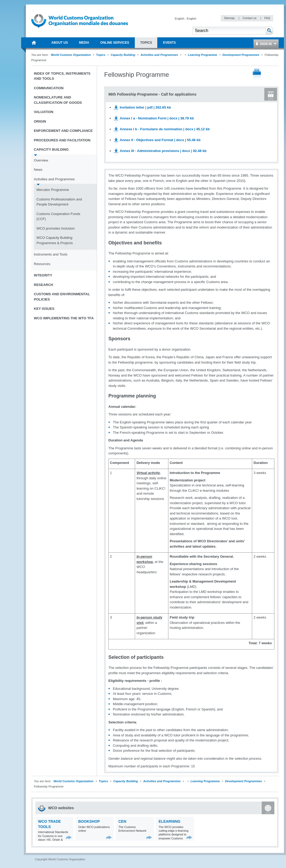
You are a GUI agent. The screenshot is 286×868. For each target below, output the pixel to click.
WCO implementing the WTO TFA (64, 318)
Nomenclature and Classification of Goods (58, 100)
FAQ (267, 18)
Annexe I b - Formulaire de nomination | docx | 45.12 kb (165, 129)
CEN (122, 821)
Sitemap (230, 18)
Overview (41, 160)
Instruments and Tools (51, 254)
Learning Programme (203, 55)
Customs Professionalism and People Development (59, 202)
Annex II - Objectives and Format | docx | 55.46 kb (160, 140)
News (38, 170)
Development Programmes (241, 55)
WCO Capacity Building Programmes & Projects (55, 240)
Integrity (43, 275)
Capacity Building (123, 55)
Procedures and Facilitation (62, 140)
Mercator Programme (53, 190)
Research (43, 285)
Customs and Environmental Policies (62, 297)
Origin (40, 121)
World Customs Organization (71, 55)
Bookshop (89, 821)
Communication (49, 88)
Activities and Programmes (159, 55)
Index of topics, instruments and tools (62, 76)
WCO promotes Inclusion (56, 228)
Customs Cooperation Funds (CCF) (58, 216)
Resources (42, 264)
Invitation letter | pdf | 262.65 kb (145, 107)
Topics (101, 55)
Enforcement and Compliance (63, 131)
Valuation (44, 112)
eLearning (169, 821)
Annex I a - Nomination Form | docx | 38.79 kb (157, 118)
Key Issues (44, 309)
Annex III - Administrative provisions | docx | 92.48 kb (163, 151)
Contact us (250, 18)
